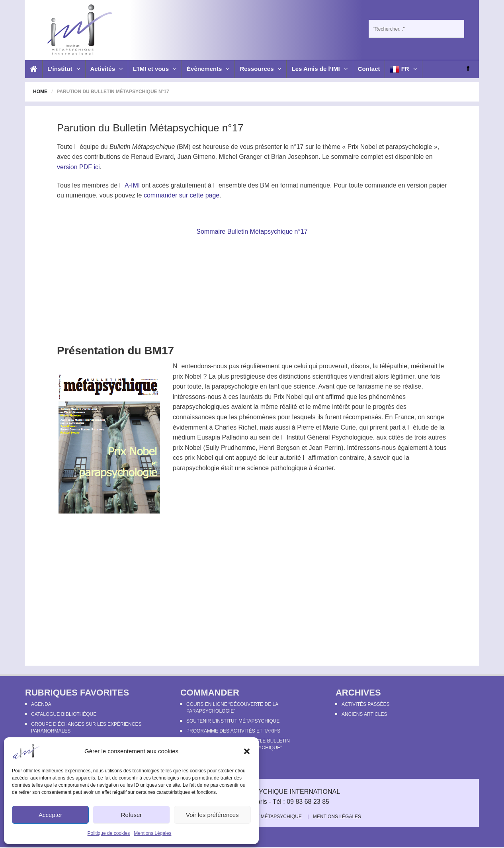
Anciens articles (364, 714)
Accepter (50, 815)
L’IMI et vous (155, 69)
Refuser (132, 815)
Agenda (41, 704)
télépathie (394, 366)
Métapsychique (154, 147)
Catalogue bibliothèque (64, 714)
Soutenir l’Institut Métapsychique (233, 721)
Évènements (208, 69)
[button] (247, 751)
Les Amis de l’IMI (319, 69)
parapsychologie (409, 147)
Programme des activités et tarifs (233, 731)
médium (184, 437)
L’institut (64, 69)
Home (40, 92)
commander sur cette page (182, 195)
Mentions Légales (152, 833)
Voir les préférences (212, 815)
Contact (369, 69)
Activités (107, 69)
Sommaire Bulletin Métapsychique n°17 (252, 232)
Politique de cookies (109, 833)
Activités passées (365, 704)
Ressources (261, 69)
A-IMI (132, 185)
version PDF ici (78, 167)
